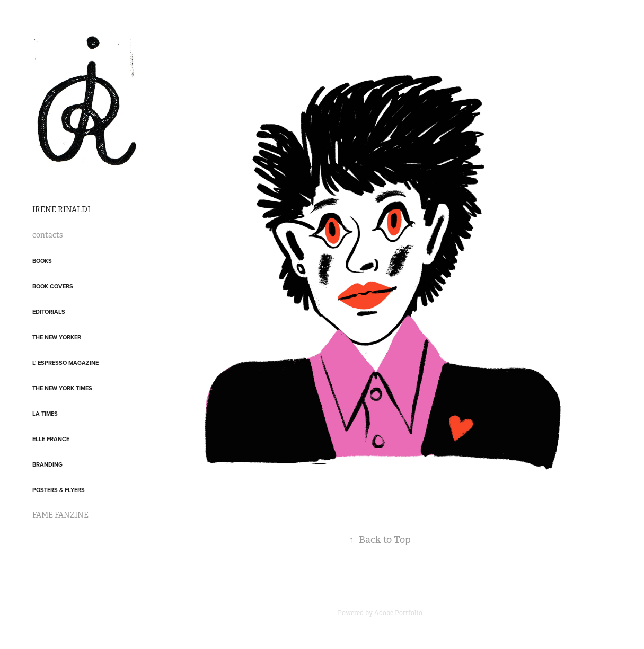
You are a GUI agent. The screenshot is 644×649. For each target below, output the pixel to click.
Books (42, 261)
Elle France (51, 439)
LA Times (45, 414)
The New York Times (62, 388)
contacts (47, 235)
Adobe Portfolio (398, 613)
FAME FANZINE (60, 515)
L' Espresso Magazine (65, 363)
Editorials (49, 312)
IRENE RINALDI (61, 209)
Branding (47, 464)
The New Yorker (57, 337)
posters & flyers (59, 490)
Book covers (53, 286)
